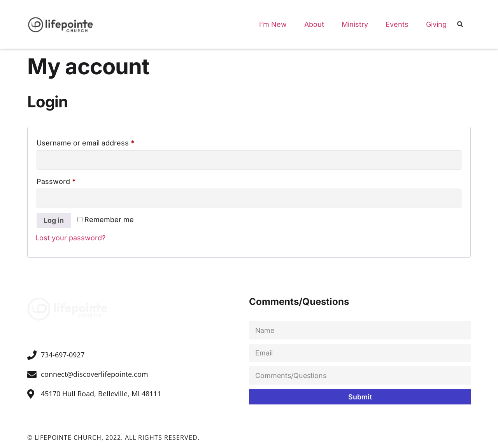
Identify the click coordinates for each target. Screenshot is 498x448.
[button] (460, 25)
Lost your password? (70, 238)
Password (71, 180)
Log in (54, 221)
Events (397, 24)
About (314, 24)
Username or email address (101, 141)
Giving (436, 24)
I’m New (273, 24)
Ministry (355, 24)
